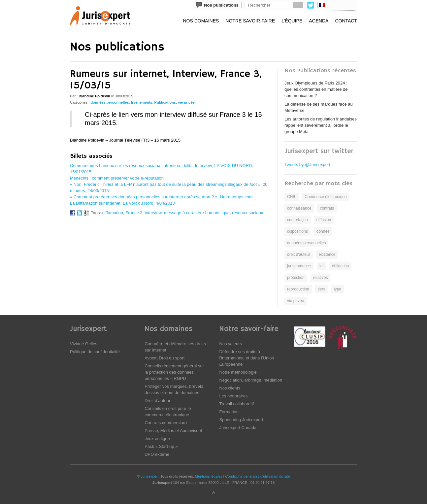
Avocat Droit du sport (164, 358)
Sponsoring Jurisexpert (241, 420)
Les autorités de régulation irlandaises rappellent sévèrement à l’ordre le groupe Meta (321, 125)
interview (153, 213)
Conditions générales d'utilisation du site (258, 476)
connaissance (299, 208)
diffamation (113, 213)
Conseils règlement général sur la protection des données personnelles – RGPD (174, 372)
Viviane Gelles (84, 344)
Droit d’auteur (157, 401)
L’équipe (292, 21)
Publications (165, 102)
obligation (340, 266)
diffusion (324, 220)
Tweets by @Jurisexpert (307, 165)
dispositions (297, 231)
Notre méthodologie (238, 372)
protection (296, 278)
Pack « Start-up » (161, 446)
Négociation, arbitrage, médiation (251, 380)
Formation (229, 412)
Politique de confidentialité (95, 352)
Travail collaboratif (236, 404)
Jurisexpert (150, 476)
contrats (327, 208)
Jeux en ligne (157, 438)
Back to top (213, 493)
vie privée (186, 102)
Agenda (319, 21)
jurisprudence (299, 266)
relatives (321, 278)
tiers (322, 289)
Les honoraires (233, 396)
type (337, 289)
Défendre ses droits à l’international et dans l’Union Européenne (246, 358)
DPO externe (157, 454)
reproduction (298, 289)
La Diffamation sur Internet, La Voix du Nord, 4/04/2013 (122, 203)
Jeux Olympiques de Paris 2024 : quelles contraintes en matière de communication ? (316, 89)
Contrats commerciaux (166, 423)
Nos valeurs (230, 344)
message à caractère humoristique (197, 213)
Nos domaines (201, 21)
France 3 (134, 213)
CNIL (292, 197)
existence (327, 254)
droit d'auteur (299, 254)
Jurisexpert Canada (238, 428)
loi (321, 266)
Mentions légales (209, 476)
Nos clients (230, 388)
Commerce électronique (326, 197)
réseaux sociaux (247, 213)
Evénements (142, 102)
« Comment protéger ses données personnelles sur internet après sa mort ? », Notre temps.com (161, 197)
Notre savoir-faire (250, 21)
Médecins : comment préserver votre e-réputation (117, 178)
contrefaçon (297, 220)
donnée (323, 231)
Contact (346, 21)
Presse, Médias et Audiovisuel (173, 431)
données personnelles (110, 102)
